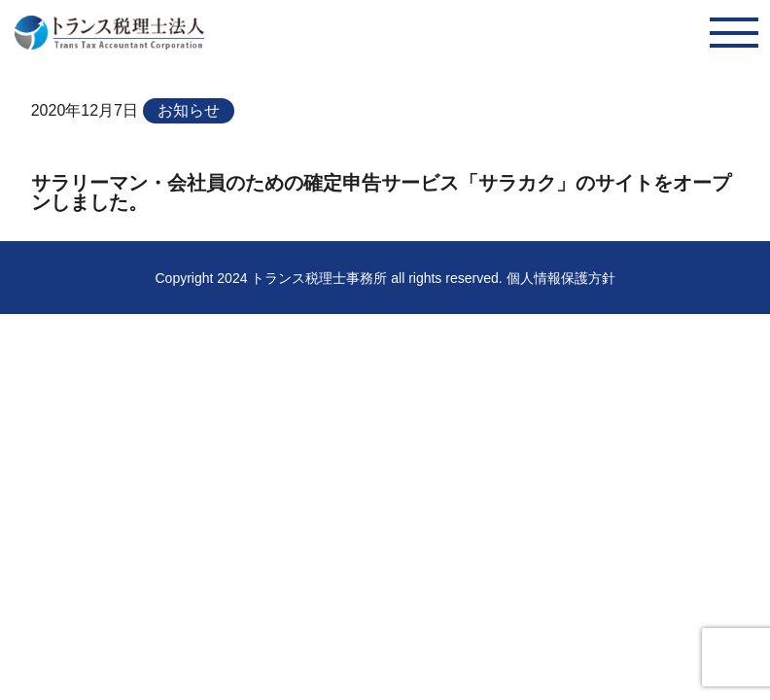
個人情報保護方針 (561, 278)
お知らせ (189, 110)
